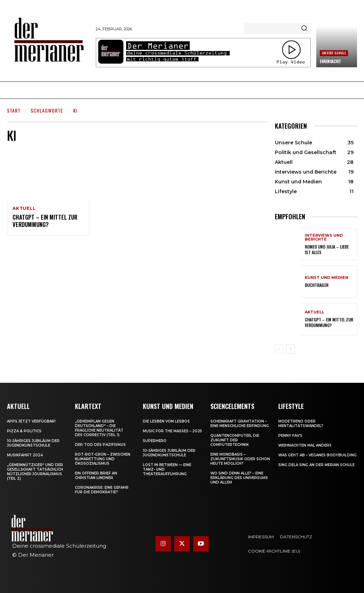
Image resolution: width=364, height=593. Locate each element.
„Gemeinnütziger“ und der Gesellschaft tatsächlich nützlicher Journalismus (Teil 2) (35, 472)
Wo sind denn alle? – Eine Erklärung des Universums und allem (239, 478)
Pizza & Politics (24, 431)
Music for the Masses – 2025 (172, 431)
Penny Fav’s (290, 436)
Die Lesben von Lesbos (166, 421)
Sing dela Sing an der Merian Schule (316, 465)
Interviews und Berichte (324, 238)
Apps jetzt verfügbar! (31, 421)
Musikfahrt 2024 (25, 455)
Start (14, 110)
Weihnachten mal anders (305, 445)
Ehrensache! (330, 61)
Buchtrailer (317, 285)
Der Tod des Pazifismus (100, 445)
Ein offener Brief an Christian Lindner (96, 476)
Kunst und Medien (327, 278)
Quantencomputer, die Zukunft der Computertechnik (235, 440)
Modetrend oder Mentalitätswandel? (301, 424)
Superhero (155, 441)
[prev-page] (279, 349)
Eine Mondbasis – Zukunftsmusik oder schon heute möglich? (240, 459)
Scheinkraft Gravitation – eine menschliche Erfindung (240, 424)
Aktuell (24, 208)
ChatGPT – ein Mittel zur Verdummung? (44, 221)
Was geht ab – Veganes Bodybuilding (317, 455)
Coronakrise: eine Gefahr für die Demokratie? (102, 490)
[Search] (304, 29)
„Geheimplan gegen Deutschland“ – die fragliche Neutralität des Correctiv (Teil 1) (99, 428)
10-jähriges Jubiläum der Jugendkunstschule (33, 443)
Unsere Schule (334, 53)
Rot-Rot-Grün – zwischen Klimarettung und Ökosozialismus (103, 459)
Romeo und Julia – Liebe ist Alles (327, 250)
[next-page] (290, 349)
